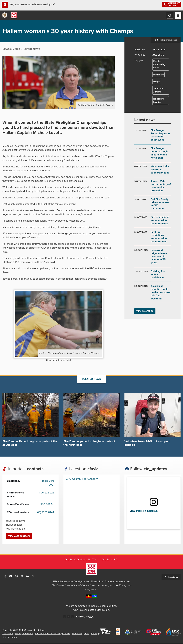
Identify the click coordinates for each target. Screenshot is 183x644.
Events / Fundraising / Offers (160, 65)
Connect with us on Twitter (22, 577)
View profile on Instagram (144, 511)
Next (73, 617)
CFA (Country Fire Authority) (82, 479)
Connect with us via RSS (33, 577)
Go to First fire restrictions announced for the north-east (152, 239)
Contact (66, 634)
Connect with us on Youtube (11, 577)
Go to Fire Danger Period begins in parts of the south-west (152, 137)
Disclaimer (8, 634)
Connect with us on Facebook (5, 577)
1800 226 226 (46, 493)
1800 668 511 (47, 505)
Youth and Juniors (158, 91)
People (157, 82)
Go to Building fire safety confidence (152, 276)
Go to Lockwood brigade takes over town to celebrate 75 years (152, 258)
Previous (64, 617)
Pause (69, 617)
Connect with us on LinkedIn (28, 577)
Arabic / (85, 617)
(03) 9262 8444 (45, 513)
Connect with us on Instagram (16, 577)
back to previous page (166, 40)
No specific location (159, 101)
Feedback (77, 634)
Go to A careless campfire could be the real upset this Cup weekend (152, 294)
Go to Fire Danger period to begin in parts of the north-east (152, 155)
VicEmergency (10, 637)
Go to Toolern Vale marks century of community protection (152, 188)
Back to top (173, 577)
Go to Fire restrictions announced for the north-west (152, 222)
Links (86, 634)
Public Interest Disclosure (48, 634)
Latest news (145, 120)
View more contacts (19, 536)
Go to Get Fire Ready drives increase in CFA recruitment (152, 206)
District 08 (158, 75)
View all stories (145, 312)
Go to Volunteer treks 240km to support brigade (152, 171)
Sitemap (95, 634)
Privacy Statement (24, 634)
